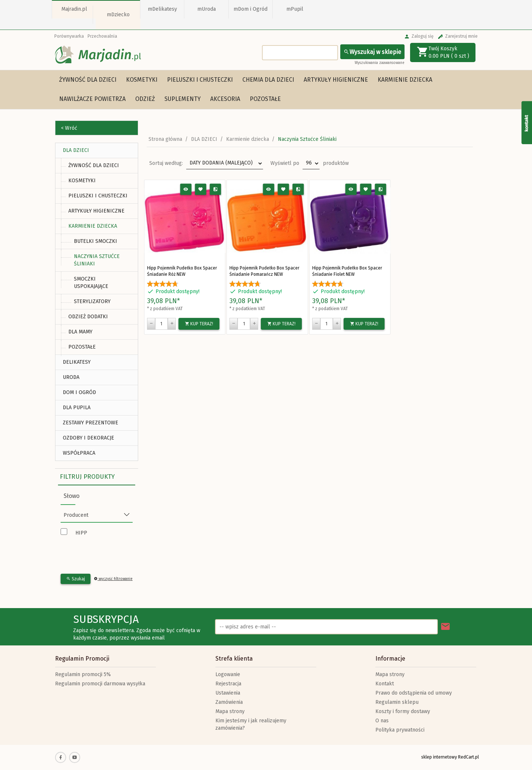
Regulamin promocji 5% (83, 674)
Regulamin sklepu (397, 702)
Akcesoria (225, 99)
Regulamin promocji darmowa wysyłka (100, 684)
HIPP (81, 533)
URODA (71, 377)
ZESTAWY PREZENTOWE (91, 423)
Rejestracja (228, 684)
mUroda (207, 9)
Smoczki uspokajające (91, 283)
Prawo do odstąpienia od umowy (414, 693)
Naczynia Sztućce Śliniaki (97, 260)
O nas (382, 721)
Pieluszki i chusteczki (200, 80)
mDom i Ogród (250, 9)
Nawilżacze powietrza (92, 99)
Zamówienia (229, 702)
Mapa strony (230, 711)
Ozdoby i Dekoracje (88, 438)
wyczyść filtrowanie (113, 579)
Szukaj (76, 579)
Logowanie (228, 674)
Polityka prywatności (400, 730)
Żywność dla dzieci (88, 80)
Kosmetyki (142, 80)
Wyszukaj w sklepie (372, 52)
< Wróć (69, 128)
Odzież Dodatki (88, 317)
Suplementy (183, 99)
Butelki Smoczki (96, 241)
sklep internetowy (439, 757)
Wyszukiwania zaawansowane (380, 63)
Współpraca (79, 453)
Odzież (145, 99)
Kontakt (385, 684)
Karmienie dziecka (405, 80)
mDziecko (118, 15)
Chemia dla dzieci (268, 80)
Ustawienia (228, 693)
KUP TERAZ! (199, 324)
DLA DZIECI (76, 150)
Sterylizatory (92, 301)
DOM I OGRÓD (79, 392)
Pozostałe (265, 99)
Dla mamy (80, 332)
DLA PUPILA (77, 408)
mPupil (295, 9)
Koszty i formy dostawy (403, 711)
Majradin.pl (74, 9)
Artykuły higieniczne (336, 80)
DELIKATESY (77, 362)
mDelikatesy (162, 9)
